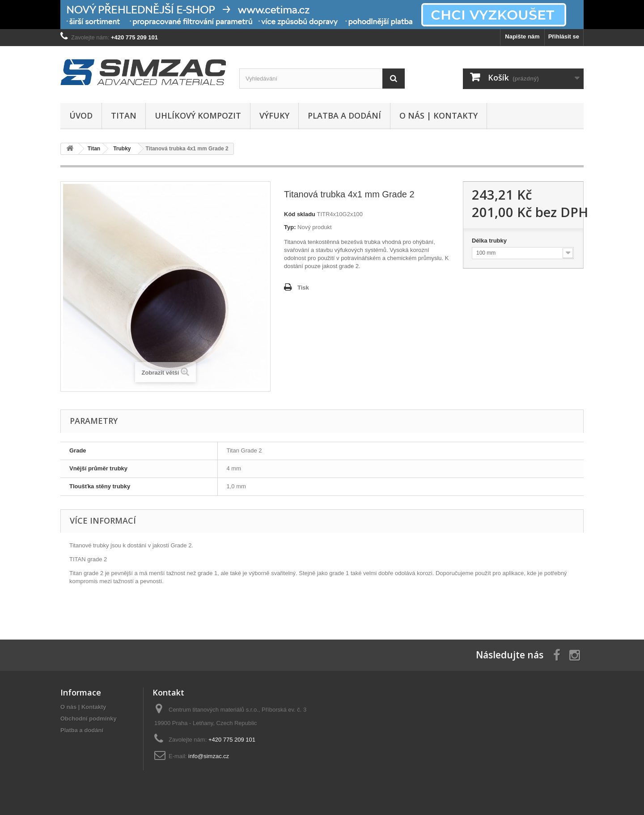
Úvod (81, 115)
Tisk (303, 288)
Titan (124, 115)
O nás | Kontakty (439, 115)
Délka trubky (490, 241)
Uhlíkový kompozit (198, 115)
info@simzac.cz (209, 756)
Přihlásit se (564, 36)
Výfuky (274, 115)
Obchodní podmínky (89, 719)
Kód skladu (300, 214)
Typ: (290, 227)
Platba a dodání (344, 115)
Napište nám (522, 36)
